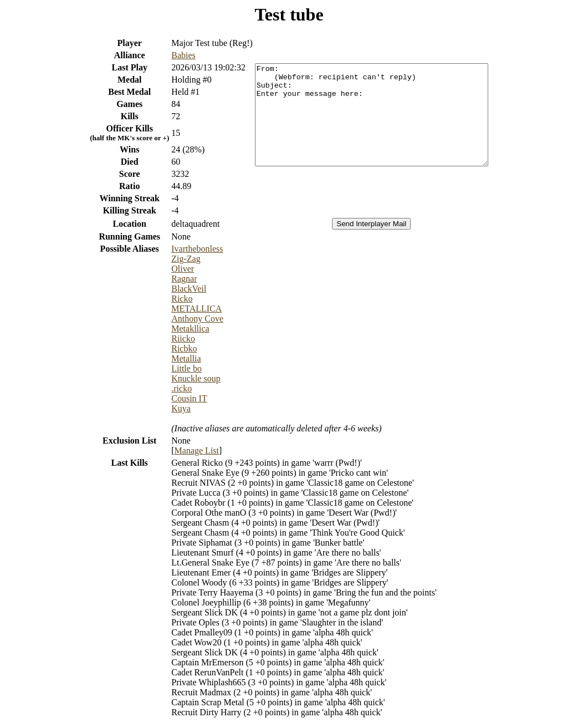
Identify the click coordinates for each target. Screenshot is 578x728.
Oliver (169, 269)
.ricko (168, 388)
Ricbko (170, 348)
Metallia (172, 358)
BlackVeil (175, 289)
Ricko (168, 299)
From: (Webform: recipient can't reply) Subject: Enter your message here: (372, 115)
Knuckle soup (182, 378)
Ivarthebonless (183, 249)
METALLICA (183, 309)
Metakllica (176, 329)
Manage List (183, 450)
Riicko (169, 338)
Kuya (167, 408)
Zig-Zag (172, 259)
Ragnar (170, 279)
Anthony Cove (183, 319)
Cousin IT (175, 398)
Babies (170, 55)
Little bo (173, 368)
